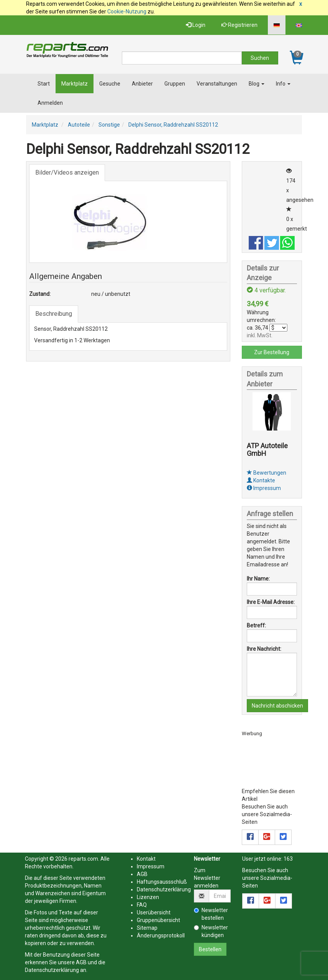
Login (196, 25)
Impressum (264, 488)
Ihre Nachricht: (264, 649)
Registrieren (239, 25)
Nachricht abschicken (277, 706)
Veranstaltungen (217, 84)
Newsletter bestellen (211, 914)
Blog (257, 84)
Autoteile (79, 125)
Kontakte (261, 480)
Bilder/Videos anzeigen (67, 172)
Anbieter (142, 84)
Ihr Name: (258, 579)
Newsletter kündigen (211, 931)
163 (288, 859)
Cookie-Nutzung (127, 12)
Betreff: (256, 625)
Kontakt (146, 859)
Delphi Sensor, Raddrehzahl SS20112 (173, 125)
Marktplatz (75, 84)
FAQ (142, 905)
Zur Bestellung (272, 352)
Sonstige (109, 125)
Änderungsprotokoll (161, 935)
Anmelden (50, 103)
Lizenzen (148, 897)
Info (283, 84)
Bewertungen (266, 473)
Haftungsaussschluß (162, 882)
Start (44, 84)
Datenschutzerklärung (52, 970)
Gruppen (175, 84)
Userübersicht (154, 912)
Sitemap (147, 928)
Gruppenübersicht (158, 920)
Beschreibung (54, 314)
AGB (81, 962)
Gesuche (110, 84)
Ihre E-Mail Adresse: (271, 602)
